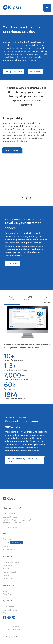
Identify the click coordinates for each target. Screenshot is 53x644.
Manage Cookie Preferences (14, 637)
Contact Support (10, 517)
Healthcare (8, 575)
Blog (5, 591)
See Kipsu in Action (13, 72)
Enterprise (7, 568)
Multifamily (8, 578)
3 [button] (30, 198)
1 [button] (23, 198)
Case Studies (9, 594)
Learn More (35, 72)
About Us (7, 539)
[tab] (12, 300)
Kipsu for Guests (12, 150)
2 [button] (26, 198)
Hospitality (7, 565)
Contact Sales (9, 513)
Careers (13, 542)
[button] (47, 8)
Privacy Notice (9, 549)
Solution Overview (11, 562)
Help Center (8, 607)
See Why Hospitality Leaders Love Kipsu (22, 460)
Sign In (6, 546)
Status (6, 613)
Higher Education (11, 572)
